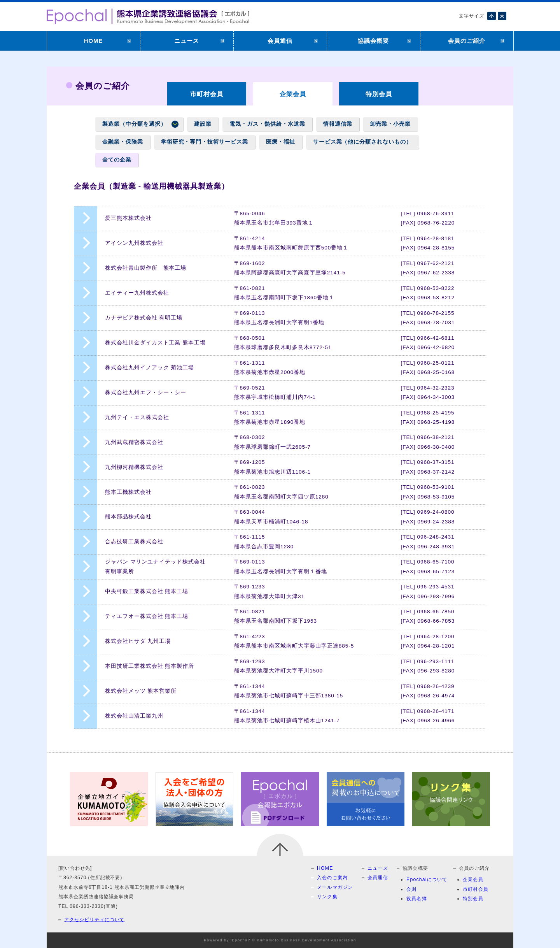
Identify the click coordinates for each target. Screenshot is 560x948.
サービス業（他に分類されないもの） (362, 142)
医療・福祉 (281, 142)
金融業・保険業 (123, 142)
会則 (411, 889)
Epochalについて (427, 880)
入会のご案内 (332, 878)
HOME (94, 41)
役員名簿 (417, 899)
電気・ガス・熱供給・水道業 (267, 124)
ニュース (187, 41)
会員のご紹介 (467, 41)
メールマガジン (335, 887)
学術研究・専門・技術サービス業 (205, 142)
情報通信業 (338, 124)
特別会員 (379, 94)
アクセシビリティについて (94, 920)
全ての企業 (117, 160)
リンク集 (327, 897)
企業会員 (473, 880)
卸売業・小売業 (391, 124)
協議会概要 (373, 41)
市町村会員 (207, 94)
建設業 (203, 124)
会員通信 (280, 41)
